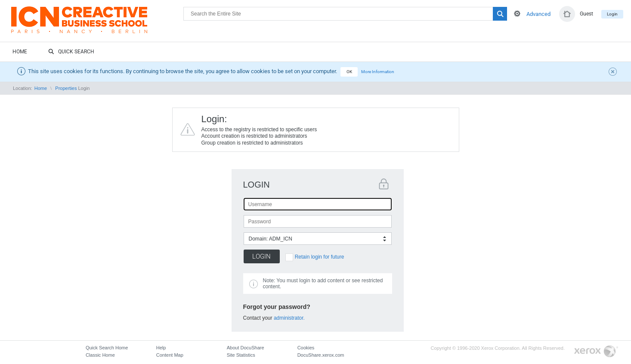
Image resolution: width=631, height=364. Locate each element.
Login (612, 14)
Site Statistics (241, 355)
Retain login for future (320, 257)
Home (20, 52)
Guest (586, 14)
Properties (66, 88)
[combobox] (318, 239)
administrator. (289, 318)
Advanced (538, 14)
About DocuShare (246, 348)
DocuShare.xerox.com (321, 355)
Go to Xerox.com (596, 352)
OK (349, 72)
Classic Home (100, 355)
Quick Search (71, 52)
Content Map (170, 355)
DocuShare (97, 24)
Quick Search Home (107, 348)
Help (161, 348)
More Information (378, 72)
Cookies (306, 348)
